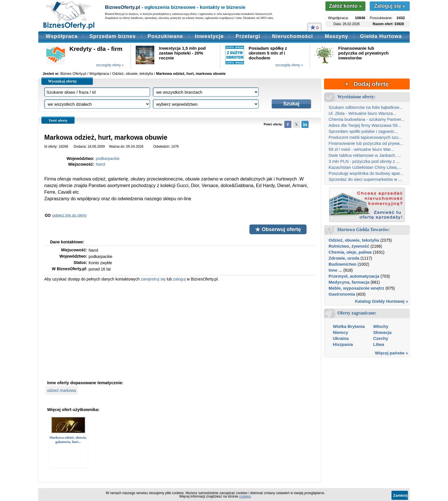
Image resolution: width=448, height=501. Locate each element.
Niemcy (340, 332)
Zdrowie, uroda (344, 258)
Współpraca (62, 36)
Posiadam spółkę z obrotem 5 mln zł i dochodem (268, 53)
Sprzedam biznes (113, 36)
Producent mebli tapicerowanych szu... (365, 137)
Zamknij (400, 495)
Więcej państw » (391, 353)
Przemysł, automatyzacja (354, 276)
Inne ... (335, 270)
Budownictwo (343, 264)
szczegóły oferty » (110, 65)
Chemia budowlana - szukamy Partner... (367, 119)
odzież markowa (62, 390)
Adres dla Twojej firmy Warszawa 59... (365, 125)
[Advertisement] (180, 330)
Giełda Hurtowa (381, 36)
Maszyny (337, 36)
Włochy (381, 326)
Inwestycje (209, 36)
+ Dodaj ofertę (367, 84)
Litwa (379, 344)
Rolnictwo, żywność (349, 246)
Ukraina (341, 338)
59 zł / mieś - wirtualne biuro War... (361, 149)
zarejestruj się (153, 279)
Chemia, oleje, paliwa (350, 252)
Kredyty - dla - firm (96, 49)
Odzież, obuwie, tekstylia (354, 240)
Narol (100, 164)
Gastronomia (342, 294)
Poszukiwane (165, 36)
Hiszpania (343, 344)
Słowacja (382, 332)
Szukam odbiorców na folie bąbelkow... (365, 107)
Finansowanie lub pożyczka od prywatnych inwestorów (364, 53)
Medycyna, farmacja (349, 282)
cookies (245, 496)
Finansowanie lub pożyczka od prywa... (366, 143)
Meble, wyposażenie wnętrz (356, 288)
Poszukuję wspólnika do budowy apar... (366, 173)
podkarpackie (108, 159)
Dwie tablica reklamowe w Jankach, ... (365, 155)
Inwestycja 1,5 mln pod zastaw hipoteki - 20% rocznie (182, 53)
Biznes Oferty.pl (73, 74)
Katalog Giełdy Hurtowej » (381, 301)
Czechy (381, 338)
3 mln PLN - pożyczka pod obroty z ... (364, 161)
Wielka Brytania (349, 326)
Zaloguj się (390, 6)
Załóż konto (345, 6)
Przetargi (248, 36)
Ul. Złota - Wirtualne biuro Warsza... (362, 113)
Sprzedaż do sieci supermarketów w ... (365, 179)
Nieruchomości (292, 36)
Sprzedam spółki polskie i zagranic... (363, 131)
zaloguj (179, 279)
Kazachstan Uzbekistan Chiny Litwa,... (365, 167)
